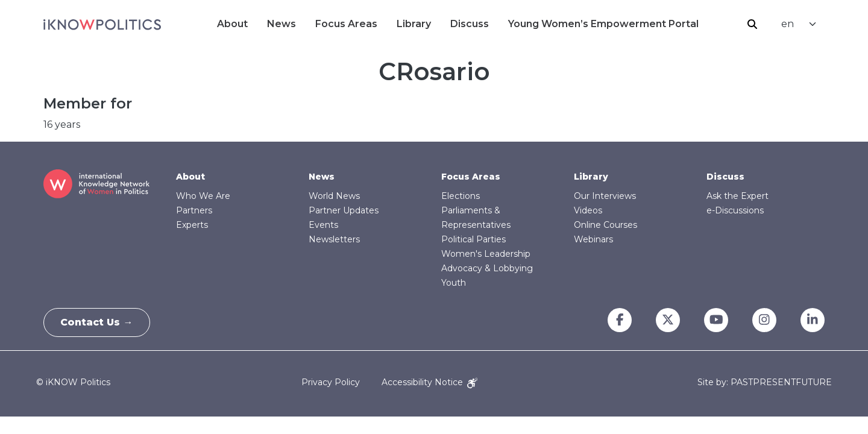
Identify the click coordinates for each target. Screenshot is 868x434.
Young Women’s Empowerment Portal (603, 24)
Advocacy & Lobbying (487, 268)
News (281, 24)
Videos (588, 210)
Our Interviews (605, 196)
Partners (194, 210)
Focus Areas (346, 24)
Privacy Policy (331, 382)
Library (414, 24)
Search (752, 24)
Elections (461, 196)
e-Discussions (735, 210)
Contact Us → (98, 322)
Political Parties (473, 239)
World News (334, 196)
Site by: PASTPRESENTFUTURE (765, 382)
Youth (454, 283)
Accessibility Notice (429, 382)
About (232, 24)
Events (323, 225)
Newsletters (334, 239)
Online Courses (605, 225)
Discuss (470, 24)
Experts (192, 225)
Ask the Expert (737, 196)
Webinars (593, 239)
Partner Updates (344, 210)
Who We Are (203, 196)
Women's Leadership (486, 254)
